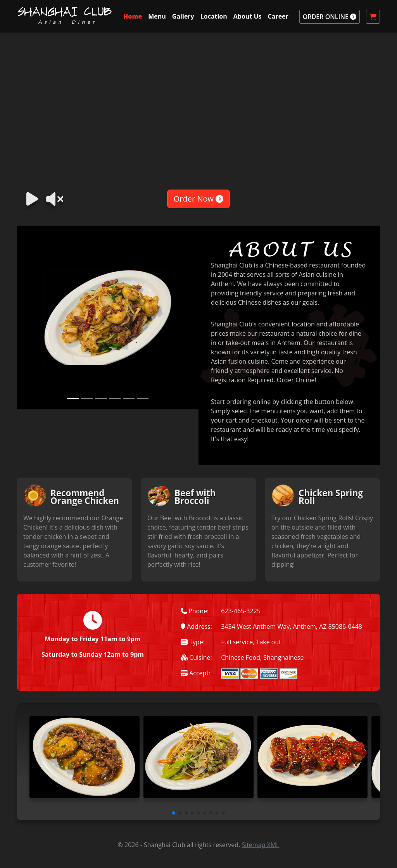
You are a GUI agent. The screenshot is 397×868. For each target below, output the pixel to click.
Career (278, 16)
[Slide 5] (129, 399)
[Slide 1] (73, 399)
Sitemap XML (260, 845)
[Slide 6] (143, 399)
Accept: (195, 673)
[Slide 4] (115, 399)
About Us (248, 16)
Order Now (198, 199)
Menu (157, 16)
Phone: (195, 611)
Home (133, 16)
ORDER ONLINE (330, 17)
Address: (196, 626)
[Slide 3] (101, 399)
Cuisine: (196, 657)
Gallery (183, 16)
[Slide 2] (87, 399)
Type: (193, 642)
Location (214, 16)
